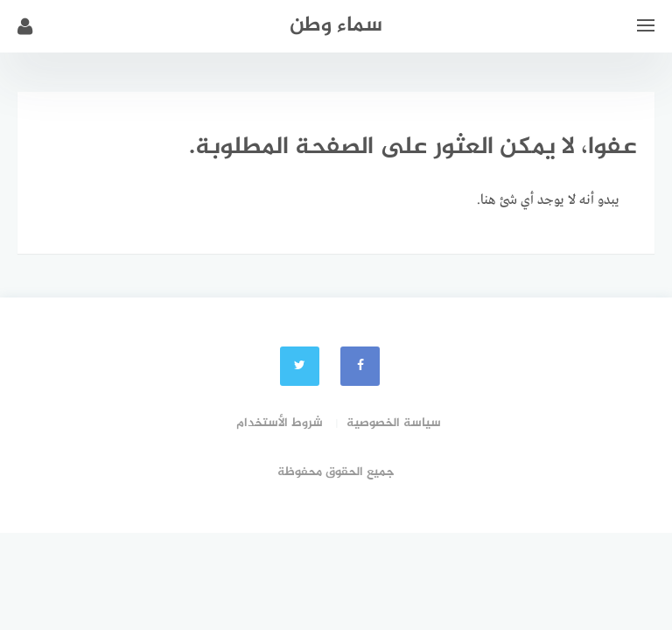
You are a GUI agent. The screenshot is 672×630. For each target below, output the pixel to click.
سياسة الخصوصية (394, 423)
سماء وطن (336, 26)
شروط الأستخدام (280, 423)
